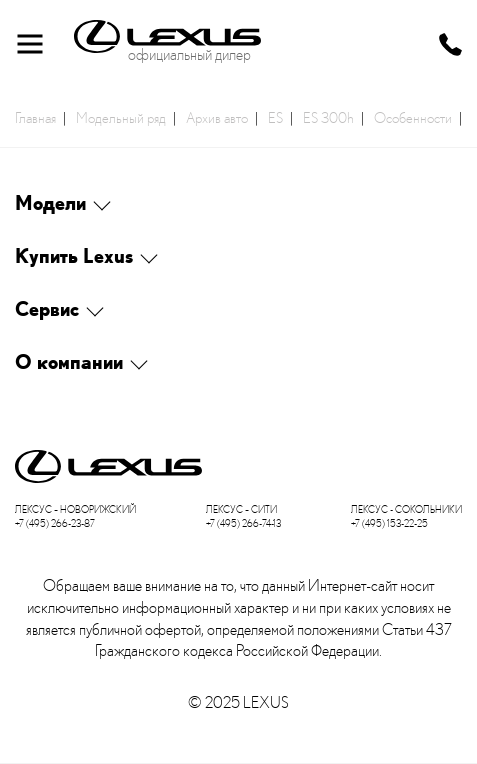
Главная (35, 117)
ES (275, 117)
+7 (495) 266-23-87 (55, 523)
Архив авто (217, 117)
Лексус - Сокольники (406, 509)
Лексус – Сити (241, 509)
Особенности (413, 117)
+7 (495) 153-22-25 (389, 523)
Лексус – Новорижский (75, 509)
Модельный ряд (121, 117)
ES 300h (328, 117)
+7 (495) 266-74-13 (243, 523)
